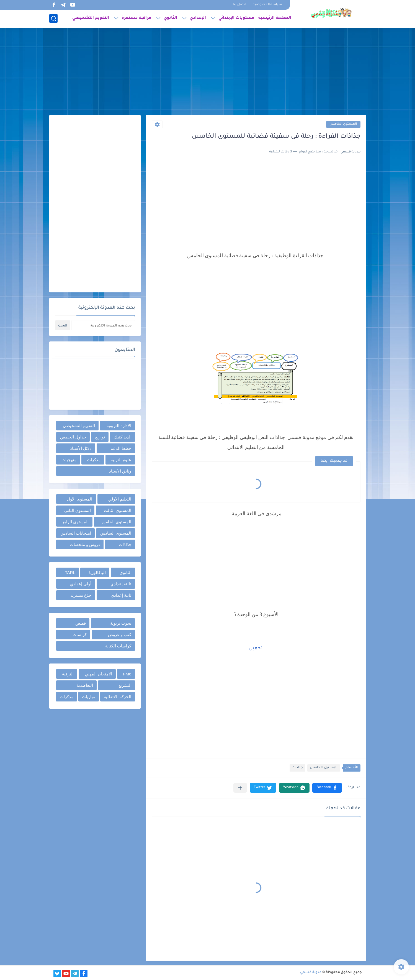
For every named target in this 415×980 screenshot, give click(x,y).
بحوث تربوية (121, 623)
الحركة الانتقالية (118, 697)
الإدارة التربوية (119, 426)
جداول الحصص (73, 437)
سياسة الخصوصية (267, 5)
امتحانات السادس (76, 533)
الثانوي (170, 18)
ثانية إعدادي (121, 595)
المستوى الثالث (118, 510)
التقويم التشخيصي (91, 18)
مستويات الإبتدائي (236, 18)
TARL (70, 572)
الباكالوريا (97, 572)
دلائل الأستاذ (81, 448)
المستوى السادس (116, 533)
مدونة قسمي (311, 973)
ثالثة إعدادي (121, 584)
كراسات (80, 635)
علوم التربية (121, 460)
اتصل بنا (239, 5)
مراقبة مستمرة (136, 18)
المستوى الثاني (78, 510)
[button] (327, 788)
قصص (81, 623)
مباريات (89, 697)
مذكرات (94, 460)
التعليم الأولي (120, 499)
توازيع (100, 437)
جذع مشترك (81, 595)
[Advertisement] (208, 72)
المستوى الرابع (76, 522)
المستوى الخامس (343, 124)
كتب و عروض (120, 635)
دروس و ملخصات (85, 544)
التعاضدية (85, 685)
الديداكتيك (123, 437)
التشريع (125, 685)
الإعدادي (198, 18)
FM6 (127, 674)
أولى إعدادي (81, 584)
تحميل (256, 649)
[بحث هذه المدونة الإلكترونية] (103, 325)
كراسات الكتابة (118, 646)
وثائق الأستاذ (120, 471)
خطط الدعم (121, 448)
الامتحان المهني (98, 674)
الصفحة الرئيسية (275, 18)
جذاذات (297, 768)
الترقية (68, 674)
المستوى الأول (80, 499)
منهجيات (69, 460)
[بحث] (53, 18)
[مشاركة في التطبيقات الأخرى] (240, 788)
